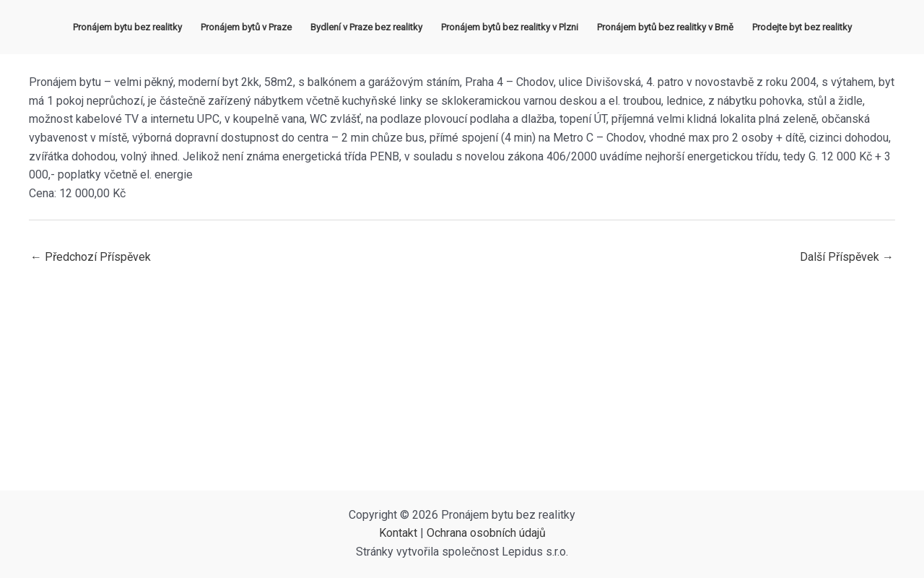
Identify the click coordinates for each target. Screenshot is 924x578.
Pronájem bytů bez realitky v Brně (665, 27)
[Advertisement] (462, 382)
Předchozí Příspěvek (91, 257)
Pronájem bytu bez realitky (127, 27)
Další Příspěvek (847, 257)
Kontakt (398, 533)
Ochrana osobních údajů (486, 533)
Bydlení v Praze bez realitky (366, 27)
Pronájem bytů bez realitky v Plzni (510, 27)
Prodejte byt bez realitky (802, 27)
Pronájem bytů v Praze (246, 27)
